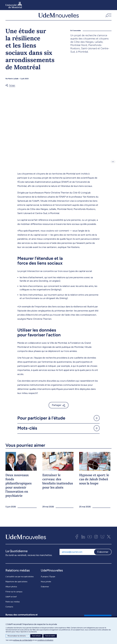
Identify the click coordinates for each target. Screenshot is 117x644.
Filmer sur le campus (14, 594)
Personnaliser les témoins (18, 636)
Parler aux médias (13, 604)
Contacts (9, 609)
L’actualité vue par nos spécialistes (20, 578)
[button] (108, 16)
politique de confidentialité (23, 640)
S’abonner (45, 589)
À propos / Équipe (48, 578)
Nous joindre (46, 584)
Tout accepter (50, 636)
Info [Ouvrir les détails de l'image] (113, 164)
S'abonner (103, 554)
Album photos (11, 589)
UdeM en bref (11, 599)
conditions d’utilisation (45, 640)
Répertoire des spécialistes (16, 584)
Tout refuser (36, 636)
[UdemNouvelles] (58, 16)
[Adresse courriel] (77, 554)
